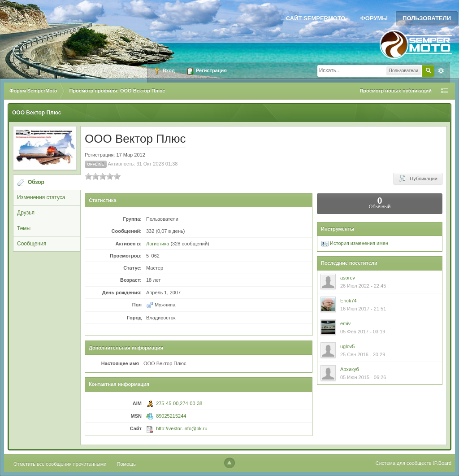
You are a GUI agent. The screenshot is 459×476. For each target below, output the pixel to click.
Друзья (26, 213)
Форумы (374, 18)
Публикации (418, 179)
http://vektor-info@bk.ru (182, 428)
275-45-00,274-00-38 (179, 403)
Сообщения (32, 244)
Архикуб (350, 369)
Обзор (36, 182)
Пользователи (427, 18)
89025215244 (171, 416)
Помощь (127, 464)
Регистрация (207, 71)
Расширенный (441, 71)
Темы (24, 228)
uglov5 (347, 346)
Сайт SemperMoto (316, 18)
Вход (164, 71)
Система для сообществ (404, 463)
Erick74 (349, 301)
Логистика (158, 244)
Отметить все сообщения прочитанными (60, 464)
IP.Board (442, 463)
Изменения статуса (41, 197)
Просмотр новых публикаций (396, 91)
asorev (348, 278)
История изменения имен (355, 243)
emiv (345, 323)
